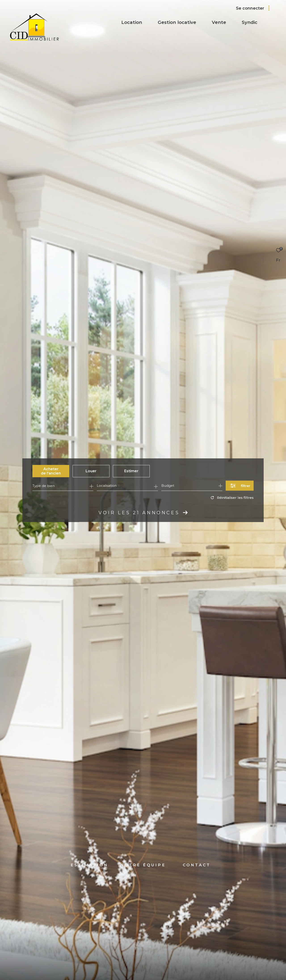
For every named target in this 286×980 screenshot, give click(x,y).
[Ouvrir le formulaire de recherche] (240, 486)
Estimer (131, 471)
